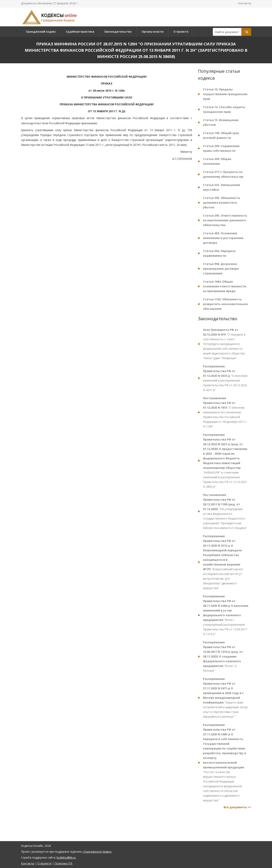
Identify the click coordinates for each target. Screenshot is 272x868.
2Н (124, 111)
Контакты (245, 3)
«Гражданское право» (97, 852)
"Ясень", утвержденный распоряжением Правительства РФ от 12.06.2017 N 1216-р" (226, 615)
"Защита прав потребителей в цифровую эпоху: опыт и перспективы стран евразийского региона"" (225, 698)
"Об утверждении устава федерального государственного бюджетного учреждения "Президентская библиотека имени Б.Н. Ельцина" (225, 511)
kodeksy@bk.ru (66, 857)
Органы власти (153, 32)
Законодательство (118, 32)
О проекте (181, 32)
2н (183, 130)
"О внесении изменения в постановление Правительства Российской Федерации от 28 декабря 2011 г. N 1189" (225, 412)
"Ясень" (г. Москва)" (223, 656)
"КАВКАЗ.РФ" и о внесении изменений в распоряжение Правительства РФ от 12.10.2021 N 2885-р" (225, 461)
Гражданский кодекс (41, 32)
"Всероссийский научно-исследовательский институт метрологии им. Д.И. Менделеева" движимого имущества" (223, 562)
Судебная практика (80, 32)
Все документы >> (237, 807)
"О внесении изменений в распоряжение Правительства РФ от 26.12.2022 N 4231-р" (225, 378)
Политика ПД (63, 863)
